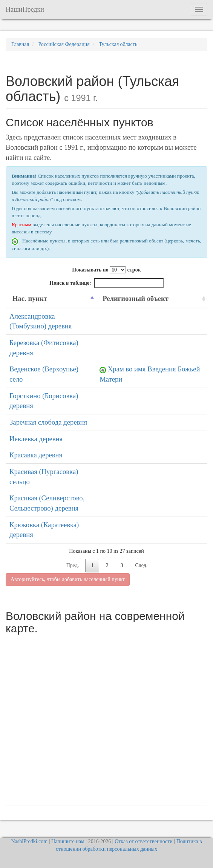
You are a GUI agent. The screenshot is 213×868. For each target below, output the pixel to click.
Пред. (73, 565)
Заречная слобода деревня (48, 422)
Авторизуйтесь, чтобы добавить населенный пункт (68, 579)
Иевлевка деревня (36, 439)
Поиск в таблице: (106, 283)
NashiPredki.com (29, 841)
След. (141, 565)
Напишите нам (68, 841)
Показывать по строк (106, 270)
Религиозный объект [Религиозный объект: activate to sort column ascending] (136, 298)
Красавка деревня (36, 455)
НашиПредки (25, 9)
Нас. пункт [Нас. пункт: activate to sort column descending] (30, 298)
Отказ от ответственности (144, 841)
